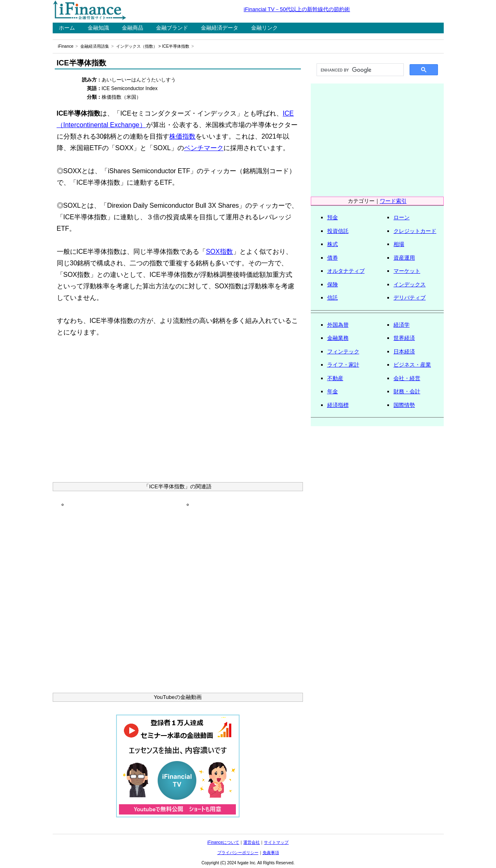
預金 (333, 217)
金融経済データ (220, 28)
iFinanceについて (224, 842)
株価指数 (182, 136)
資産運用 (404, 258)
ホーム (67, 28)
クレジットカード (415, 231)
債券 (333, 258)
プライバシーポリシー (238, 853)
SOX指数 (219, 252)
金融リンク (264, 28)
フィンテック (343, 352)
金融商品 (133, 28)
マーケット (407, 271)
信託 (333, 298)
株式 (333, 244)
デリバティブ (410, 298)
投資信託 (338, 231)
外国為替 (338, 325)
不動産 (335, 378)
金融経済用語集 (95, 46)
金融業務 (338, 338)
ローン (402, 217)
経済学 (402, 325)
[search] (359, 70)
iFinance (66, 46)
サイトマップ (276, 842)
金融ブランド (172, 28)
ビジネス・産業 (412, 365)
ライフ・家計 (343, 365)
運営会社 (251, 842)
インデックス (410, 284)
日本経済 (404, 352)
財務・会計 (407, 391)
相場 (399, 244)
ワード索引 (393, 201)
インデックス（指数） (137, 46)
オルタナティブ (346, 271)
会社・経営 (407, 378)
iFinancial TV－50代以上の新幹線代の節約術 (297, 9)
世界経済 (404, 338)
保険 (333, 284)
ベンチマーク (204, 148)
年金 (333, 391)
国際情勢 (404, 405)
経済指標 (338, 405)
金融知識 (98, 28)
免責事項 (271, 853)
